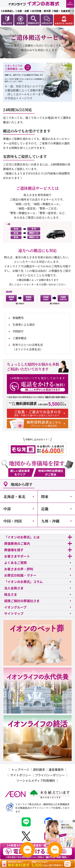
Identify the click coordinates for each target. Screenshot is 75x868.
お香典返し (8, 11)
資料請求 (39, 770)
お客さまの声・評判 (19, 569)
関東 (45, 496)
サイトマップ (14, 613)
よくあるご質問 (15, 563)
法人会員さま (14, 588)
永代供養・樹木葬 (41, 11)
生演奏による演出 (24, 324)
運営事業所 (56, 770)
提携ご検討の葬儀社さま (22, 601)
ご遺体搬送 (19, 338)
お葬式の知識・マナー (20, 575)
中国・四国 (13, 521)
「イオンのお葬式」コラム (23, 582)
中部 (7, 509)
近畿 (45, 509)
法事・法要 (23, 11)
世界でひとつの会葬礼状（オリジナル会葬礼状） (28, 347)
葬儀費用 (18, 318)
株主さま (11, 594)
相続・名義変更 (62, 11)
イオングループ (15, 607)
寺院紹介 (18, 331)
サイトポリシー (21, 775)
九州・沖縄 (50, 521)
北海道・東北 (14, 496)
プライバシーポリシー (50, 775)
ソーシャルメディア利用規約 (36, 780)
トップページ (20, 770)
